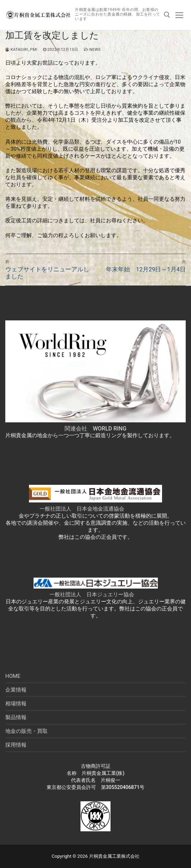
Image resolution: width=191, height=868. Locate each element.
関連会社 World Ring (96, 429)
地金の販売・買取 (26, 731)
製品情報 (16, 717)
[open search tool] (167, 15)
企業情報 (16, 690)
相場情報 (16, 704)
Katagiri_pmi (21, 50)
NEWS (92, 50)
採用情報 (16, 745)
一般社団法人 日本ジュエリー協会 (92, 595)
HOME (13, 676)
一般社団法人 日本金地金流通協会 (82, 509)
